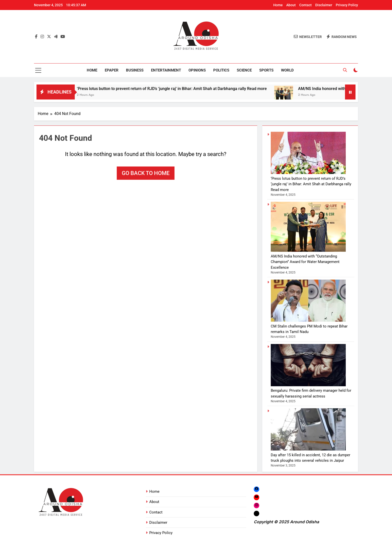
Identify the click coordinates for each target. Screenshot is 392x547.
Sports (266, 70)
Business (135, 70)
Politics (221, 70)
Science (244, 70)
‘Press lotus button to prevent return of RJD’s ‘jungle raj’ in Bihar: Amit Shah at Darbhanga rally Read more (179, 89)
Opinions (197, 70)
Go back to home (146, 173)
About (291, 5)
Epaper (112, 70)
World (287, 70)
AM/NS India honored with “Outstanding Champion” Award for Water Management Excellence (305, 262)
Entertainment (166, 70)
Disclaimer (324, 5)
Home (278, 5)
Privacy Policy (347, 5)
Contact (305, 5)
